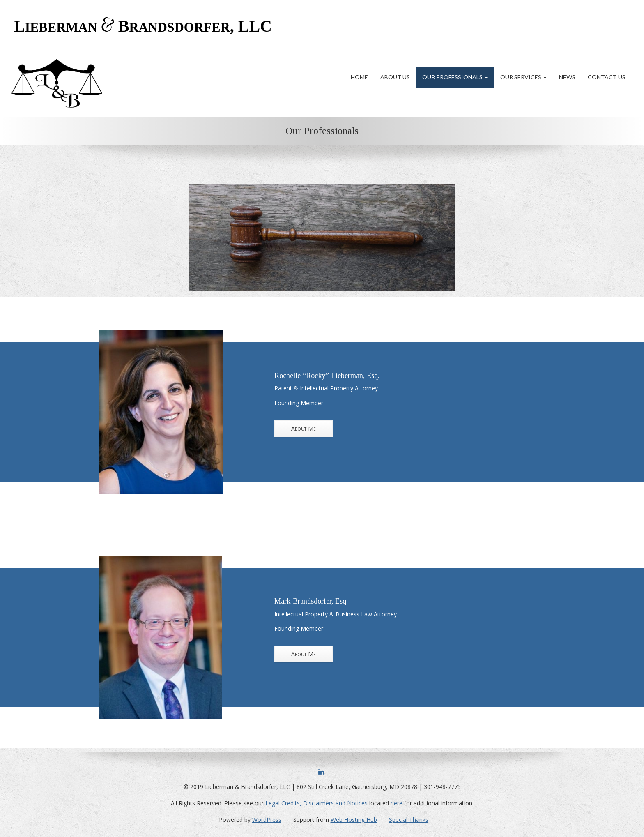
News (567, 77)
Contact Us (607, 77)
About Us (395, 77)
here (397, 803)
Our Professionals (455, 77)
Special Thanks (409, 820)
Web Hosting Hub (354, 820)
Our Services (523, 77)
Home (359, 77)
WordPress (267, 820)
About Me (304, 428)
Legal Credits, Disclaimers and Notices (316, 803)
